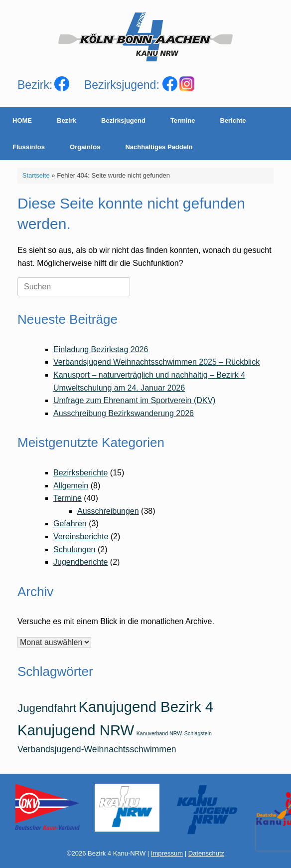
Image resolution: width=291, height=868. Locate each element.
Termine (183, 120)
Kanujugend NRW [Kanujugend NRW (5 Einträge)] (76, 730)
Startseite (36, 175)
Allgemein (71, 486)
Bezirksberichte (80, 473)
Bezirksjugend (123, 120)
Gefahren (70, 524)
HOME (22, 120)
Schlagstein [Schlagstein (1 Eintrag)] (198, 733)
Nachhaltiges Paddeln (159, 147)
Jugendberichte (80, 562)
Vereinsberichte (81, 537)
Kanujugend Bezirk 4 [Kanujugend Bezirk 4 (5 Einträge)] (146, 707)
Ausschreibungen (108, 511)
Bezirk (67, 120)
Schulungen (74, 549)
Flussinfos (29, 147)
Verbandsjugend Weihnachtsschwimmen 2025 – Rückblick (156, 362)
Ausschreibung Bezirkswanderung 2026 (124, 413)
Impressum (167, 853)
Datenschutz (206, 853)
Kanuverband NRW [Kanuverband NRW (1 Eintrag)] (159, 733)
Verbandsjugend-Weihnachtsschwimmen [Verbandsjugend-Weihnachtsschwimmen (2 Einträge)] (97, 749)
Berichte (233, 120)
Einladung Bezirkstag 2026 (101, 349)
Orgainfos (85, 147)
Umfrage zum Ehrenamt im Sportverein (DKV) (134, 400)
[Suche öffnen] (276, 134)
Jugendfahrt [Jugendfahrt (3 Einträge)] (47, 708)
